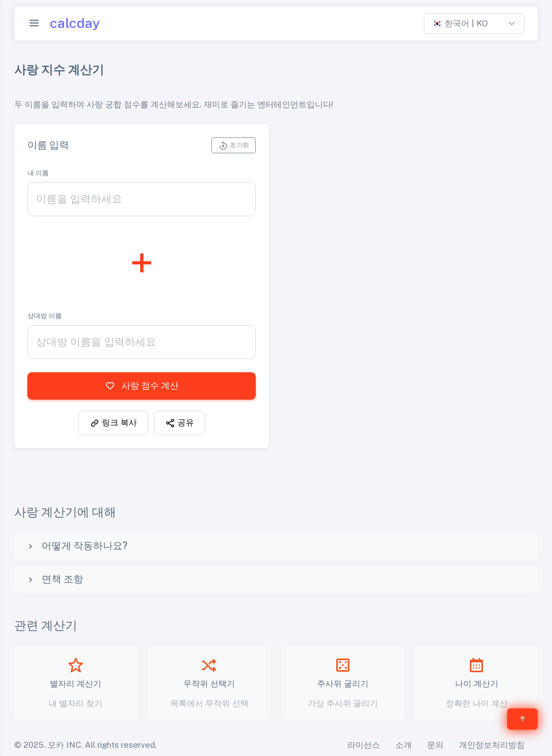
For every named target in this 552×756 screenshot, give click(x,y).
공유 (180, 423)
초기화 (234, 146)
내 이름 (38, 173)
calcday (75, 23)
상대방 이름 (45, 316)
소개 (404, 745)
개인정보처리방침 (492, 745)
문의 (435, 745)
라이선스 (364, 745)
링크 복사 (113, 423)
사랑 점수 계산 (142, 386)
